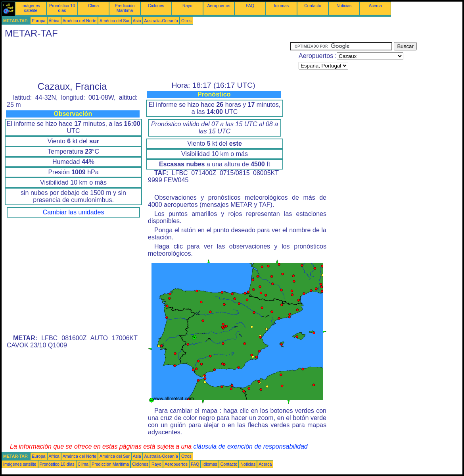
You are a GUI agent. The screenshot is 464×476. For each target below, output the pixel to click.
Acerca (375, 6)
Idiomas (281, 6)
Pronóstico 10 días (62, 8)
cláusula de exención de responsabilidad (251, 446)
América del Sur (115, 21)
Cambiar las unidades (74, 212)
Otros (186, 21)
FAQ (250, 6)
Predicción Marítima (125, 8)
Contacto (313, 6)
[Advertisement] (146, 60)
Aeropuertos (219, 6)
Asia (137, 21)
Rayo (187, 6)
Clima (93, 6)
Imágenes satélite (31, 8)
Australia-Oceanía (161, 21)
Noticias (344, 6)
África (54, 21)
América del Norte (80, 21)
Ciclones (156, 6)
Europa (38, 21)
